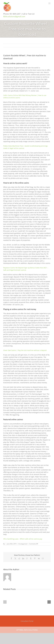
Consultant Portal (27, 621)
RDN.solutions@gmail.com (14, 17)
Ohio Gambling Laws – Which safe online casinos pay (23, 539)
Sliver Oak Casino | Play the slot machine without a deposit (25, 350)
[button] (5, 602)
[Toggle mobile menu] (50, 3)
